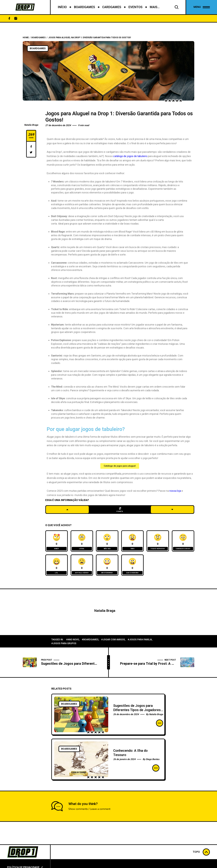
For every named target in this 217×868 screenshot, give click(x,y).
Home (26, 38)
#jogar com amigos (113, 640)
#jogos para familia (140, 640)
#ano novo (73, 640)
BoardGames (39, 38)
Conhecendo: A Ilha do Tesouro (130, 753)
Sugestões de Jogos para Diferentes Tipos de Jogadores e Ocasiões (137, 710)
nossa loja (175, 491)
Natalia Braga (31, 125)
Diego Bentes (153, 759)
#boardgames (90, 640)
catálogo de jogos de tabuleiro (130, 156)
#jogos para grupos (64, 643)
